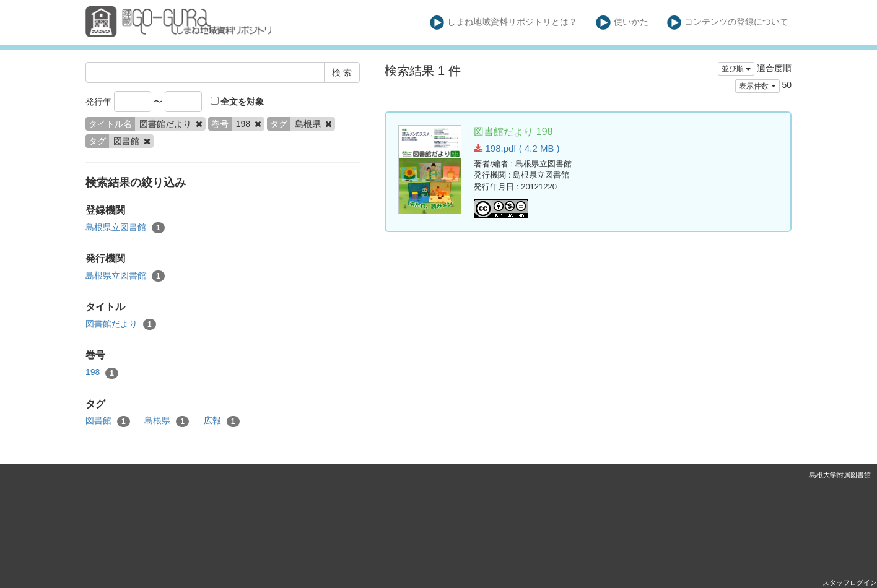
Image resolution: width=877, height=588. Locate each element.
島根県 (167, 421)
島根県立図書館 (125, 228)
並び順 (736, 69)
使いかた (622, 23)
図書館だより (121, 324)
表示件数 (757, 86)
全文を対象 (238, 102)
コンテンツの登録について (728, 23)
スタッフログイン (850, 582)
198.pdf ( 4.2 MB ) (517, 148)
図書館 (108, 421)
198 (102, 373)
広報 (222, 421)
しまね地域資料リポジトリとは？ (504, 23)
